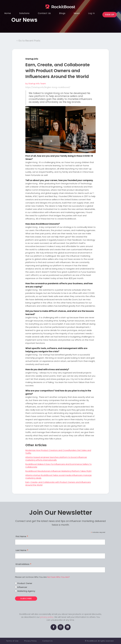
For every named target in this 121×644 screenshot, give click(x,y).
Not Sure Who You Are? (58, 577)
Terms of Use (12, 641)
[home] (59, 5)
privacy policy (47, 617)
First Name (22, 537)
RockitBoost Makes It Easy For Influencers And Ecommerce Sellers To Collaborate (59, 466)
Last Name (22, 551)
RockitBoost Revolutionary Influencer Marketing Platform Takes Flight (58, 471)
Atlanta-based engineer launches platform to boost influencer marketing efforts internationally (56, 459)
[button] (24, 13)
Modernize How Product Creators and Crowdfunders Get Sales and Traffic (58, 452)
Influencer (22, 587)
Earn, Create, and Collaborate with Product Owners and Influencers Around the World (58, 483)
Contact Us (47, 641)
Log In (91, 13)
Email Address (24, 564)
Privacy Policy (30, 641)
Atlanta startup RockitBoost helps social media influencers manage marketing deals (59, 477)
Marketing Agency (26, 591)
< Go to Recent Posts (28, 41)
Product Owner (25, 583)
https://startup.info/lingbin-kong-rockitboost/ (48, 87)
